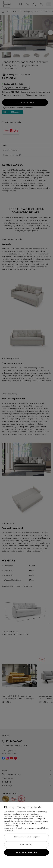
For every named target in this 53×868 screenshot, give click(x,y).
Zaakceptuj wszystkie (27, 852)
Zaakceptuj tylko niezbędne (26, 837)
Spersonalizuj (26, 845)
